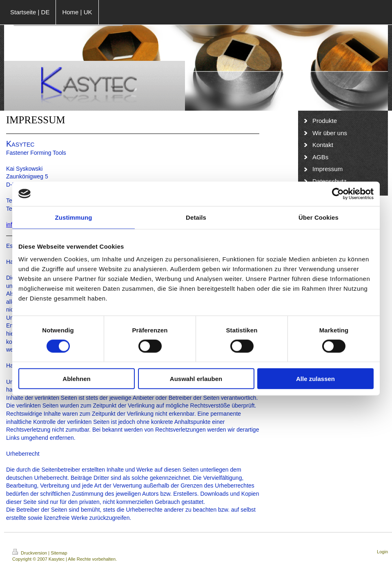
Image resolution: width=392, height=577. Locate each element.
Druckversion (30, 553)
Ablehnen (76, 379)
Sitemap (59, 553)
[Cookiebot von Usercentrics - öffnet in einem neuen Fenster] (338, 194)
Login (382, 552)
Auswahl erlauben (196, 379)
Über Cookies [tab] (318, 217)
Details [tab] (196, 217)
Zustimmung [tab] (74, 217)
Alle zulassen (315, 379)
